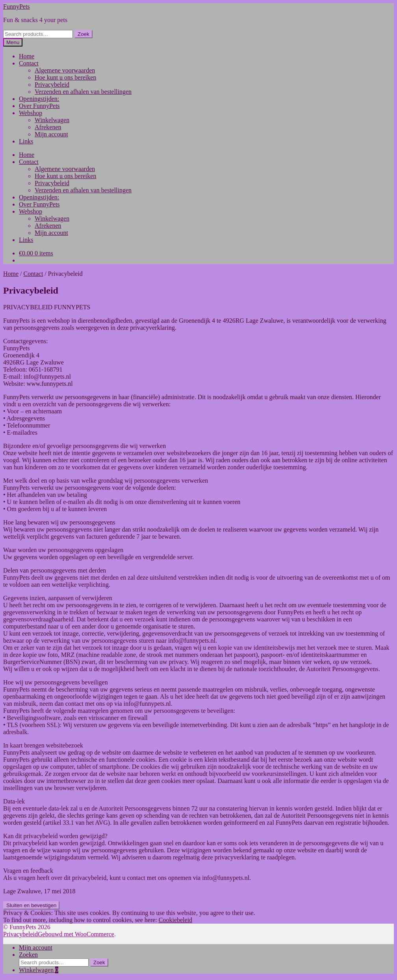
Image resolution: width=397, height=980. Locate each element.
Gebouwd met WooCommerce (76, 934)
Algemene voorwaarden (65, 70)
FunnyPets (17, 7)
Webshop (31, 113)
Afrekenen (48, 127)
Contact (29, 63)
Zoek (83, 34)
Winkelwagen (52, 120)
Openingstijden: (39, 99)
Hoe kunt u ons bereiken (65, 77)
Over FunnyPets (39, 106)
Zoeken (28, 955)
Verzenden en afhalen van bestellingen (83, 92)
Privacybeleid (52, 85)
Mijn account (51, 134)
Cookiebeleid (175, 920)
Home (27, 56)
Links (26, 141)
